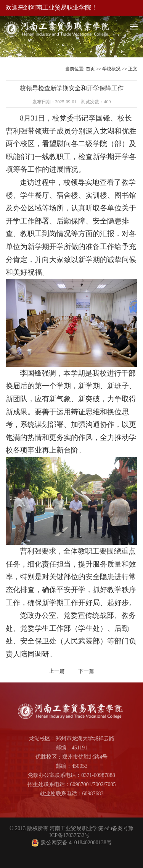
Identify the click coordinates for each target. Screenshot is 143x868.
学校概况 (111, 69)
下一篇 (86, 671)
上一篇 (57, 671)
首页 (90, 69)
